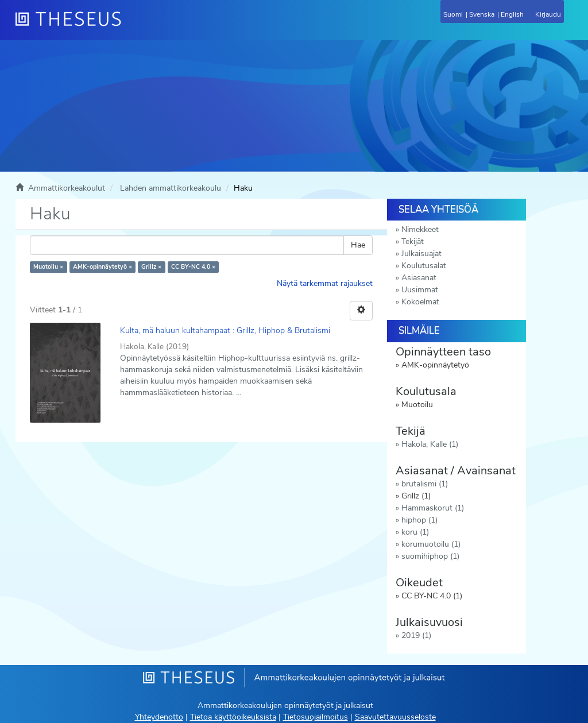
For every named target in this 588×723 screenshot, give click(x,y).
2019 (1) (416, 635)
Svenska (482, 14)
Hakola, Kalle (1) (430, 444)
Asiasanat (419, 278)
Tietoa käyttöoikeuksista (233, 717)
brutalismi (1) (425, 484)
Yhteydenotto (159, 717)
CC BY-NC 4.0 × (193, 267)
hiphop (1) (419, 520)
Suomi (453, 14)
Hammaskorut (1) (433, 508)
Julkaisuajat (421, 254)
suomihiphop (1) (430, 556)
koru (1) (415, 532)
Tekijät (413, 241)
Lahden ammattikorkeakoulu (171, 188)
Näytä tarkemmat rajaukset (325, 283)
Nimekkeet (420, 229)
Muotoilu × (48, 267)
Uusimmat (420, 290)
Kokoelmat (420, 302)
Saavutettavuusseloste (395, 717)
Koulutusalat (424, 266)
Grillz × (151, 267)
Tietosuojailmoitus (316, 717)
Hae (358, 245)
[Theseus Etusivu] (130, 26)
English (512, 14)
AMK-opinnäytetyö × (102, 267)
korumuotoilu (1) (431, 544)
